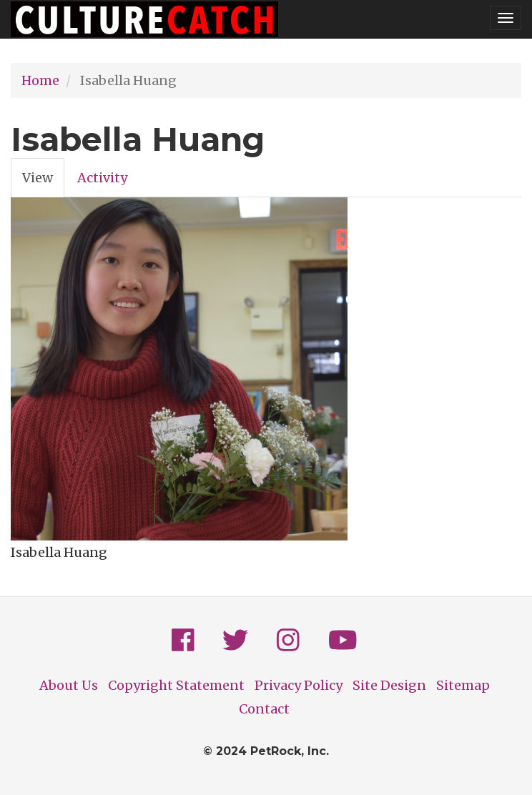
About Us (69, 685)
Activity (102, 178)
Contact (264, 709)
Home (40, 80)
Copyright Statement (176, 685)
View (43, 182)
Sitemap (463, 685)
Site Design (389, 685)
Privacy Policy (299, 685)
